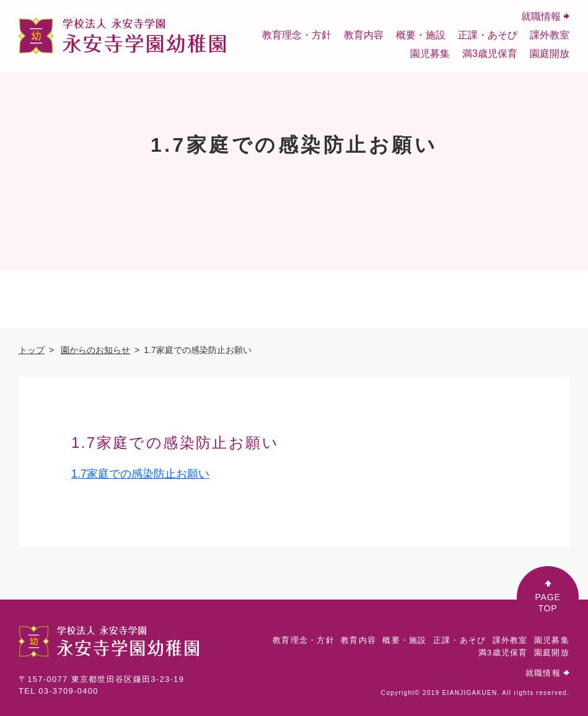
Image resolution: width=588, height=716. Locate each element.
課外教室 (550, 35)
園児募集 (430, 54)
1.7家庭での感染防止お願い (140, 474)
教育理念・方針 (297, 35)
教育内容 (364, 35)
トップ (32, 350)
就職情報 (545, 16)
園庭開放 (550, 54)
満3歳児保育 (490, 54)
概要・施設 (421, 35)
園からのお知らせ (95, 350)
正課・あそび (488, 35)
